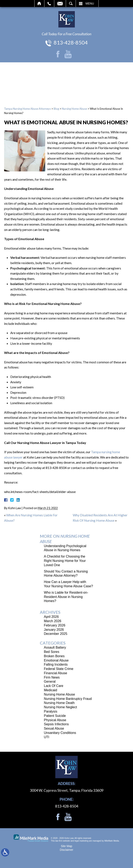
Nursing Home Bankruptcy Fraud (68, 699)
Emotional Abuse (56, 660)
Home (39, 3)
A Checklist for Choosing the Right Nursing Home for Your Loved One (65, 561)
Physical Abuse (55, 720)
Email (60, 3)
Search (71, 3)
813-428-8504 (71, 42)
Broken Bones (54, 656)
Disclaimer (66, 850)
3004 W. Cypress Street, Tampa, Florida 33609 (67, 790)
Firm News (52, 677)
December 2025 (56, 634)
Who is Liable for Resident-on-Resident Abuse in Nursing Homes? (66, 597)
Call (49, 3)
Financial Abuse (56, 673)
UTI (47, 737)
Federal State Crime (59, 669)
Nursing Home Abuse (74, 109)
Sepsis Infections (56, 724)
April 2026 (51, 617)
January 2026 (54, 630)
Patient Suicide (55, 716)
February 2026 (55, 625)
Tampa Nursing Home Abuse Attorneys (27, 109)
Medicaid (51, 690)
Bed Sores (52, 652)
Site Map (66, 846)
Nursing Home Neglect (61, 707)
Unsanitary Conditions (60, 733)
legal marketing (81, 841)
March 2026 (53, 621)
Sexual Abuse (54, 728)
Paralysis (51, 711)
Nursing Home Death (59, 703)
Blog (56, 109)
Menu (90, 3)
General (50, 682)
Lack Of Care (54, 686)
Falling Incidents (56, 664)
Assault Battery (55, 647)
